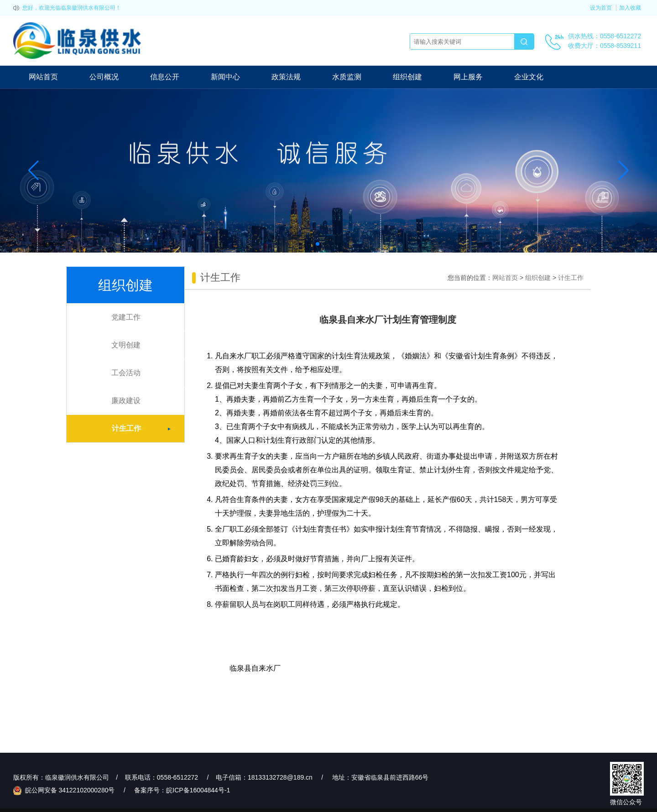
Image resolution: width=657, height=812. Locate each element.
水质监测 (347, 77)
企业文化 (529, 77)
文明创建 (126, 345)
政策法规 (286, 77)
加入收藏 (630, 8)
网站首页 (43, 77)
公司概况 (104, 77)
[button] (318, 244)
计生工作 (148, 429)
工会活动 (126, 373)
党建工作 (126, 317)
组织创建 (407, 77)
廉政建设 (126, 401)
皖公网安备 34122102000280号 (65, 790)
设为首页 (601, 8)
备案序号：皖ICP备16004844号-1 (182, 790)
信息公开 (165, 77)
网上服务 (468, 77)
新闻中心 (225, 77)
